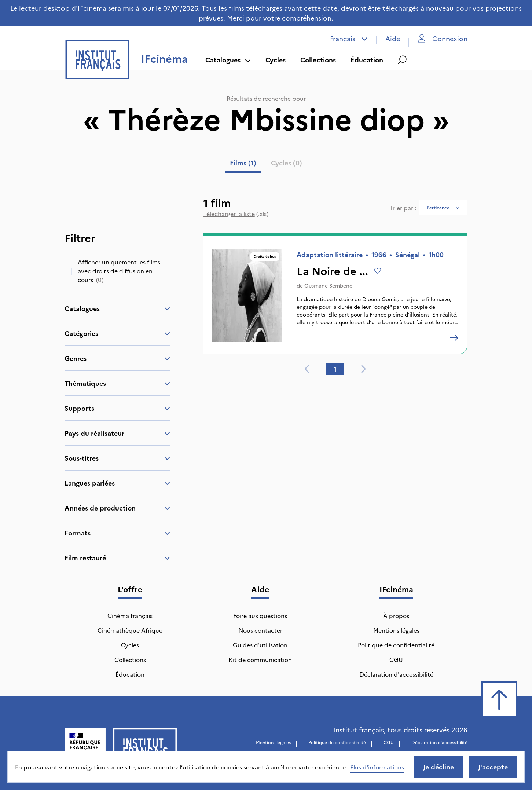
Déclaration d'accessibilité (396, 674)
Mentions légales (396, 630)
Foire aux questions (260, 615)
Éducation (367, 60)
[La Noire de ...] (454, 338)
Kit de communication (260, 659)
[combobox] (349, 39)
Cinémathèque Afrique (130, 630)
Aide (393, 38)
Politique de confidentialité (396, 645)
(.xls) (236, 213)
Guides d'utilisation (260, 645)
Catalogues (228, 60)
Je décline (439, 767)
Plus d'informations (377, 767)
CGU (396, 659)
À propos (396, 615)
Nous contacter (260, 630)
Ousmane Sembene (328, 285)
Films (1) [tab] (243, 163)
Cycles (276, 60)
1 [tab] (335, 369)
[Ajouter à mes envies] (378, 271)
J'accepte (493, 767)
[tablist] (266, 164)
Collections (318, 60)
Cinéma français (130, 615)
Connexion (443, 38)
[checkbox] (68, 271)
